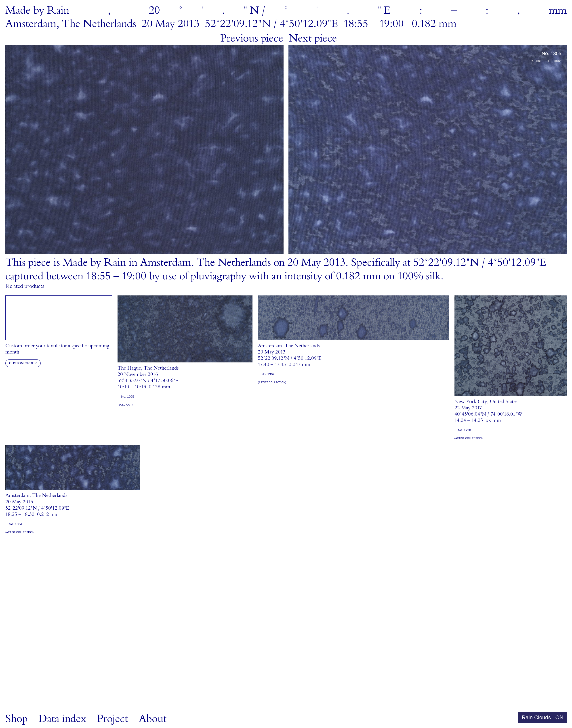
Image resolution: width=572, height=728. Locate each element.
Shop (17, 719)
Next (313, 38)
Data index (62, 719)
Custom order (23, 363)
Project (113, 719)
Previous (252, 38)
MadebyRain (37, 10)
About (153, 719)
